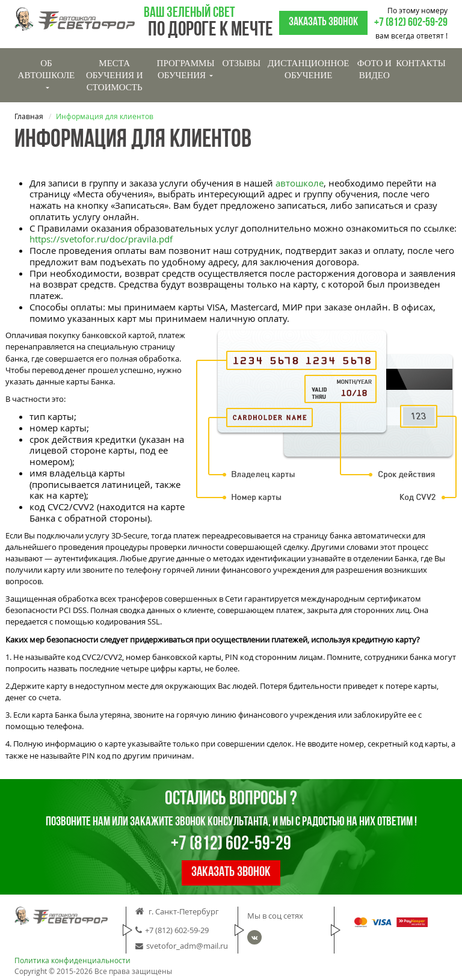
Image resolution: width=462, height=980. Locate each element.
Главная (29, 116)
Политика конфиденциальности (72, 960)
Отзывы (241, 63)
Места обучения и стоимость (115, 75)
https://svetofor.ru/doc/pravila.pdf (101, 239)
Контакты (421, 63)
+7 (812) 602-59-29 (411, 23)
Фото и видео (374, 69)
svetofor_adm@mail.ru (182, 946)
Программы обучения (186, 69)
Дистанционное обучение (308, 69)
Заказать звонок (323, 22)
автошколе (300, 183)
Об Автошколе (47, 74)
